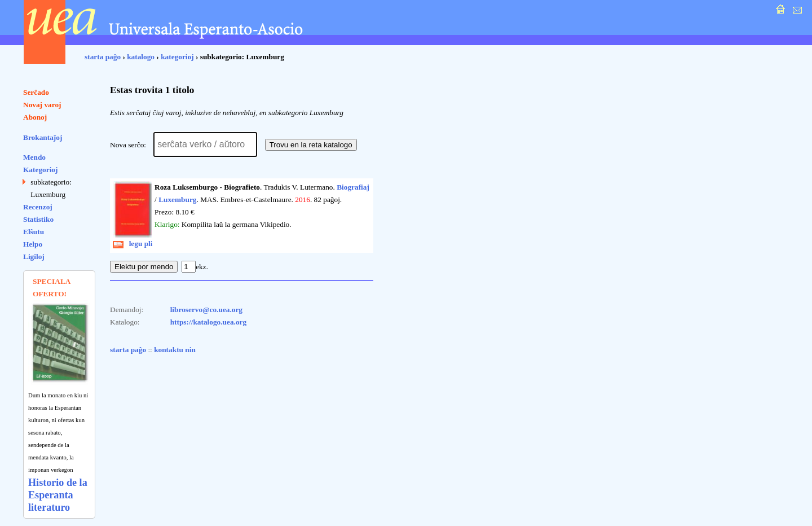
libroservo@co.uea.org (206, 310)
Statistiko (38, 219)
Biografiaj (353, 187)
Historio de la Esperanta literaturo (58, 495)
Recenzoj (38, 207)
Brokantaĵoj (43, 137)
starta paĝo (103, 57)
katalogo (141, 57)
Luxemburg (177, 200)
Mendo (34, 157)
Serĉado (36, 92)
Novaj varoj (42, 105)
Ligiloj (34, 257)
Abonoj (35, 117)
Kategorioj (40, 170)
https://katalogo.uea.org (209, 322)
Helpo (33, 244)
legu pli (133, 244)
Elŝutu (34, 232)
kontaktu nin (175, 350)
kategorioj (177, 57)
